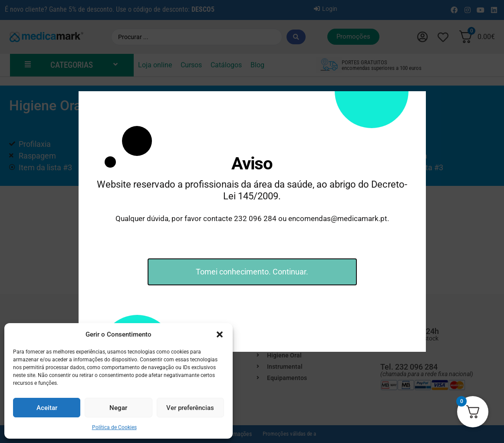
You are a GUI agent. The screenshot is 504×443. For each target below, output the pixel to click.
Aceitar (47, 408)
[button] (220, 334)
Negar (118, 408)
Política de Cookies (114, 427)
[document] (252, 221)
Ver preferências (190, 408)
